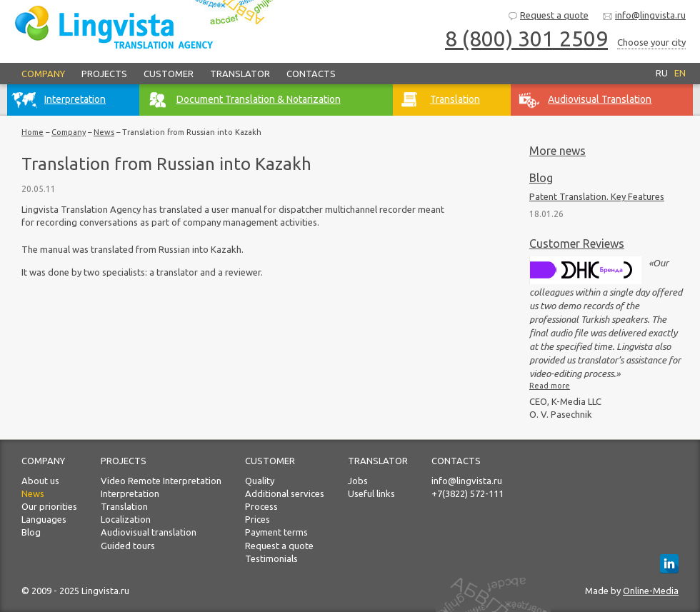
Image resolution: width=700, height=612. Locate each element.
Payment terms (276, 532)
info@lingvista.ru (644, 16)
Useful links (371, 493)
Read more (550, 386)
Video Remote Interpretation (161, 481)
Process (261, 506)
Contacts (311, 74)
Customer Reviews (577, 244)
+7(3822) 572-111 (467, 493)
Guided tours (128, 546)
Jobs (358, 481)
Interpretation (130, 493)
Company (43, 74)
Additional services (285, 493)
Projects (104, 74)
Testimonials (271, 558)
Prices (257, 519)
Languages (44, 519)
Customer (169, 74)
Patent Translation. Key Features (597, 196)
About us (40, 481)
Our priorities (49, 506)
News (104, 132)
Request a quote (548, 16)
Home (32, 132)
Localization (126, 519)
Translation (124, 506)
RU (662, 73)
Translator (240, 74)
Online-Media (651, 591)
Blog (541, 178)
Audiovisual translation (149, 532)
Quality (260, 481)
